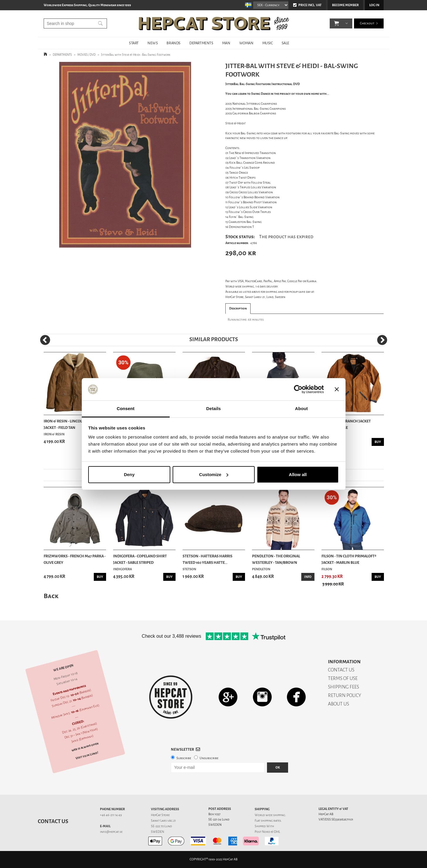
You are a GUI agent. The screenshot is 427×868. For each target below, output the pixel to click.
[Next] (382, 340)
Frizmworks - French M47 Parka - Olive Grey (75, 559)
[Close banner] (337, 389)
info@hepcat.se (111, 832)
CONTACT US (341, 670)
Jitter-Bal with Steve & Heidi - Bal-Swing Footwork (136, 55)
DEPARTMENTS (201, 43)
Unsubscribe (209, 758)
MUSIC (268, 43)
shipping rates (271, 821)
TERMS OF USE (343, 678)
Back (51, 596)
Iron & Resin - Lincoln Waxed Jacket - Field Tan (71, 424)
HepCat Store (160, 815)
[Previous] (45, 340)
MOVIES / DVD (86, 55)
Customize (214, 474)
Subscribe (184, 758)
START (134, 43)
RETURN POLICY (345, 695)
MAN (226, 43)
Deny (129, 474)
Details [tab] (214, 408)
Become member (345, 5)
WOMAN (246, 43)
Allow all (298, 474)
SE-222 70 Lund (161, 826)
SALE (285, 43)
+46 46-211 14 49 (111, 815)
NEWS (153, 43)
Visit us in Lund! (87, 755)
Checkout (367, 23)
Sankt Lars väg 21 (163, 821)
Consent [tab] (126, 408)
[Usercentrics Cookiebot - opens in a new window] (298, 389)
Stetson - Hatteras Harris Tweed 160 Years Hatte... (207, 559)
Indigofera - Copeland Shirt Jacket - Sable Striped (140, 559)
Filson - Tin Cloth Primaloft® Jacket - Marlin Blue (349, 559)
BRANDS (173, 43)
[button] (337, 23)
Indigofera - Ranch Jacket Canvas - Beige (346, 424)
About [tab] (302, 408)
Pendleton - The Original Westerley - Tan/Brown (276, 559)
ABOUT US (338, 704)
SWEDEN (158, 832)
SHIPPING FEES (343, 687)
